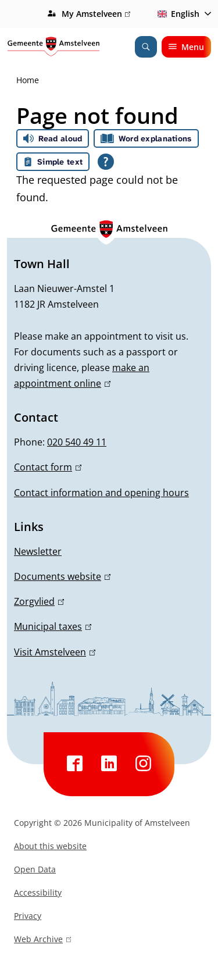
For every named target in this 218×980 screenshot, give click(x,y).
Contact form (48, 467)
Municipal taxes (53, 626)
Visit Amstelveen (55, 652)
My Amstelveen (96, 14)
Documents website (62, 576)
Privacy (28, 916)
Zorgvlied (39, 601)
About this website (50, 846)
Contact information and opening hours (101, 493)
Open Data (35, 869)
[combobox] (182, 14)
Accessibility (38, 892)
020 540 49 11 (77, 442)
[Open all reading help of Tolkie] (106, 162)
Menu (186, 47)
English (176, 14)
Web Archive (42, 940)
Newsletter (38, 551)
